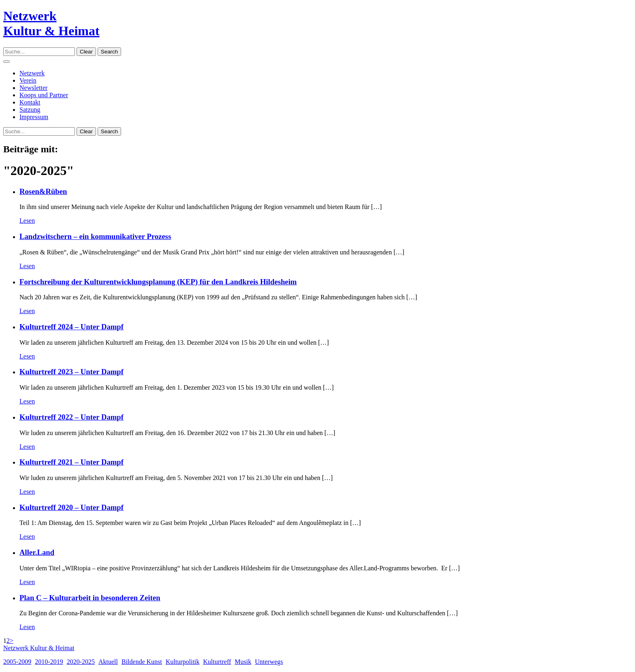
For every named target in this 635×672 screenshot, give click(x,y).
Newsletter (33, 88)
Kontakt (30, 102)
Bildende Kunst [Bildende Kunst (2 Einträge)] (142, 662)
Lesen (27, 221)
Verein (28, 80)
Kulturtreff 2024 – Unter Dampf (71, 327)
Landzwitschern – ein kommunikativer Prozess (95, 236)
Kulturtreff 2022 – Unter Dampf (71, 417)
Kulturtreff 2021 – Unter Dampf (71, 462)
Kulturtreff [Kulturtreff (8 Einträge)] (217, 662)
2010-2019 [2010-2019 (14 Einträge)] (49, 662)
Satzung (30, 110)
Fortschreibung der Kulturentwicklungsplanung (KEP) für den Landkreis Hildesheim (158, 282)
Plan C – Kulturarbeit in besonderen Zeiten (90, 598)
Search (109, 52)
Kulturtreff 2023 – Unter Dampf (71, 372)
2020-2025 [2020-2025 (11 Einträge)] (81, 662)
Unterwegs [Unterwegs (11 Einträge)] (269, 662)
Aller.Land (37, 552)
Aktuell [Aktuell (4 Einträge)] (108, 662)
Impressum (34, 117)
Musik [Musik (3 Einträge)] (243, 662)
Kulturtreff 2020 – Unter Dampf (71, 507)
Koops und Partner (44, 95)
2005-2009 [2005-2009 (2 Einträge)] (17, 662)
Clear (86, 52)
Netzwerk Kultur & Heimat (39, 648)
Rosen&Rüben (43, 191)
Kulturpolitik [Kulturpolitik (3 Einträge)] (183, 662)
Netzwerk (32, 73)
